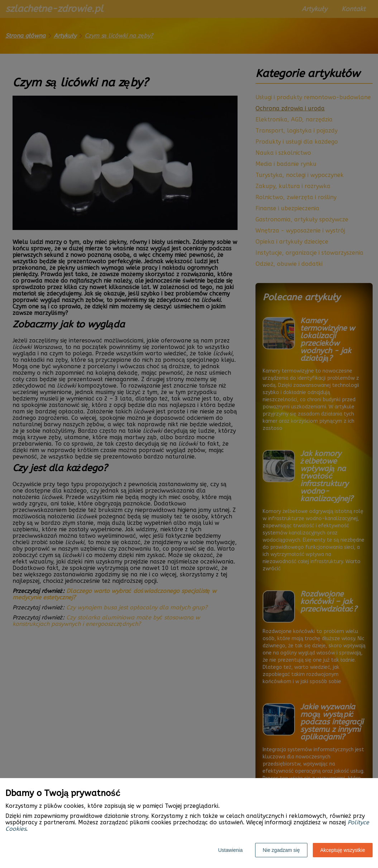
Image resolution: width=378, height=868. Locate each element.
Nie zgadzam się (281, 850)
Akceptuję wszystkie (343, 850)
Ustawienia (230, 850)
